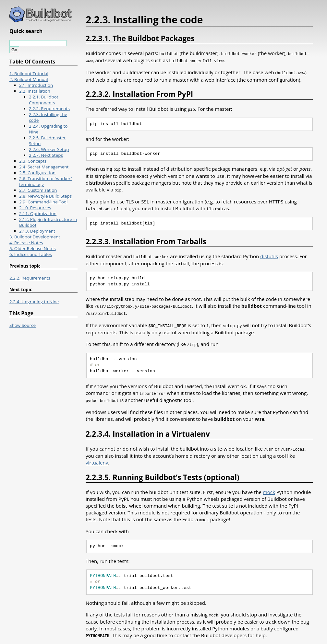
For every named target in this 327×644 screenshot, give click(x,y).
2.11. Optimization (38, 213)
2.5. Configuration (37, 173)
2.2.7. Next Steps (46, 155)
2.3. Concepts (33, 161)
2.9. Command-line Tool (43, 202)
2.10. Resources (35, 208)
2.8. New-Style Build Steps (45, 196)
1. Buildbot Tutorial (29, 74)
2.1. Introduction (36, 85)
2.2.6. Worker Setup (49, 149)
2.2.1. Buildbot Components (44, 100)
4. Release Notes (26, 243)
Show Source (23, 325)
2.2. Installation (35, 91)
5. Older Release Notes (33, 248)
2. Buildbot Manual (29, 79)
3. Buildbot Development (35, 237)
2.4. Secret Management (44, 167)
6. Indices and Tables (31, 254)
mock (269, 487)
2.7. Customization (38, 190)
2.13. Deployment (37, 231)
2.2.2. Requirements (49, 109)
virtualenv (97, 457)
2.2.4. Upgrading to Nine (34, 302)
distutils (269, 254)
